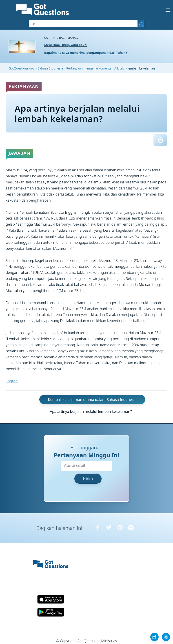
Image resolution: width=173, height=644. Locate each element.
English (12, 381)
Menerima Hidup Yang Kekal (66, 45)
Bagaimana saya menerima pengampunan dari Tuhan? (86, 53)
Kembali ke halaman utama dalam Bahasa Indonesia (92, 400)
